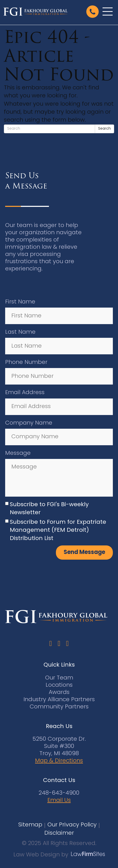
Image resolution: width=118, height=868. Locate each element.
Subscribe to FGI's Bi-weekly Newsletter (49, 509)
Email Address (25, 393)
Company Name (29, 423)
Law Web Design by (41, 855)
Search (104, 129)
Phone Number (26, 362)
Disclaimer (59, 833)
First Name (20, 302)
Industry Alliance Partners (59, 700)
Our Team (59, 678)
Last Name (20, 332)
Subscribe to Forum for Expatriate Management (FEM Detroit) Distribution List (58, 530)
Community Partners (59, 707)
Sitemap (30, 825)
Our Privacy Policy (72, 825)
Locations (59, 685)
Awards (59, 693)
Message (18, 453)
